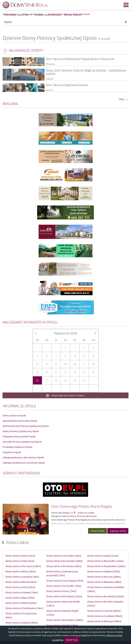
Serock (49, 90)
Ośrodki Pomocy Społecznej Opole (22, 442)
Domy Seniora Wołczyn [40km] (104, 621)
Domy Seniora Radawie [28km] (104, 582)
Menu (126, 5)
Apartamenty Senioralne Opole (20, 421)
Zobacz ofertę (97, 531)
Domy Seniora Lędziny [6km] (22, 623)
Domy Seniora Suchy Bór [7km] (64, 586)
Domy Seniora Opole (14, 415)
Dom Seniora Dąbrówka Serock (67, 85)
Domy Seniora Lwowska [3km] (22, 577)
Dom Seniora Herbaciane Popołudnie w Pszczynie (80, 59)
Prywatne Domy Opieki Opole (19, 436)
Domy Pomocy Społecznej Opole (21, 431)
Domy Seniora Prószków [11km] (64, 596)
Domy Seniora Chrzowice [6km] (64, 556)
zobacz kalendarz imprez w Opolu (68, 395)
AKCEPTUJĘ (72, 640)
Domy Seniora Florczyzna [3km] (23, 566)
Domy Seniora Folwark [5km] (22, 592)
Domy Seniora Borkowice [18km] (65, 620)
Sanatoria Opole (12, 452)
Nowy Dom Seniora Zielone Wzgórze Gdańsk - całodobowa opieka (86, 72)
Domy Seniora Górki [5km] (20, 587)
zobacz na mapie (86, 513)
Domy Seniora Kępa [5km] (20, 598)
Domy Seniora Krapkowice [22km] (106, 566)
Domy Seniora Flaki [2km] (20, 561)
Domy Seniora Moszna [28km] (104, 577)
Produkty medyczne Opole (18, 447)
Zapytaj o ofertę (118, 531)
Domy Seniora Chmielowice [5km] (24, 608)
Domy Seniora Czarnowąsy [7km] (65, 581)
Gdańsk (50, 79)
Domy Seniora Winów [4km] (21, 582)
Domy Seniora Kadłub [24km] (104, 571)
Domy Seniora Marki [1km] (20, 556)
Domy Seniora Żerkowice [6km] (64, 566)
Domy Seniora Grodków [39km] (105, 616)
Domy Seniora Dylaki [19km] (62, 625)
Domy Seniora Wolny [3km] (21, 571)
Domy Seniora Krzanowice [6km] (65, 561)
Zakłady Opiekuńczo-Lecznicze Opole (24, 463)
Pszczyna (50, 64)
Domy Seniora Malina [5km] (21, 603)
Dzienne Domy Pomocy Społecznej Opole (26, 426)
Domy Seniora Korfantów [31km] (106, 596)
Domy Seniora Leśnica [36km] (104, 611)
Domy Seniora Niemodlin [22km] (106, 561)
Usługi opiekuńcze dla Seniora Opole (23, 457)
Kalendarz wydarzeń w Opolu (30, 322)
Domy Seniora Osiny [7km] (61, 591)
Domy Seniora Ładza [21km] (103, 556)
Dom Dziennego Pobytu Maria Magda (81, 506)
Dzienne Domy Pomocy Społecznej (79, 516)
